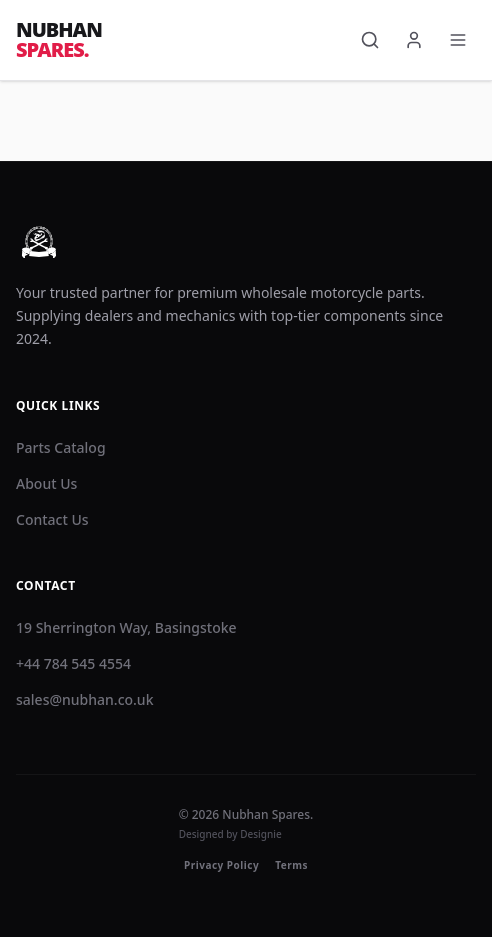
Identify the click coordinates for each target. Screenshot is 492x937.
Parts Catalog (61, 447)
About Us (46, 483)
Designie (261, 834)
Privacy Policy (221, 865)
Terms (291, 865)
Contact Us (52, 519)
